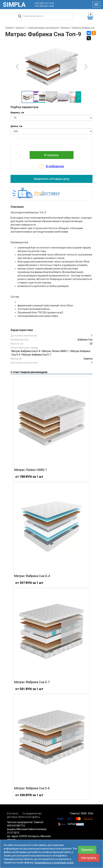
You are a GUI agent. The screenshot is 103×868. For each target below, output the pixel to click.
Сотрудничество (32, 813)
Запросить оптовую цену (51, 179)
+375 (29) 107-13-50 (44, 3)
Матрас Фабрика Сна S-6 (32, 788)
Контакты (13, 813)
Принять (87, 850)
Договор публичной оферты (23, 817)
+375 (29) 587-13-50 (44, 6)
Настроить (89, 858)
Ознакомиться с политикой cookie (54, 863)
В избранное (55, 166)
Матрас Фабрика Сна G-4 (26, 351)
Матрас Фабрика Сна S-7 (37, 355)
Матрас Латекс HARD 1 (55, 351)
